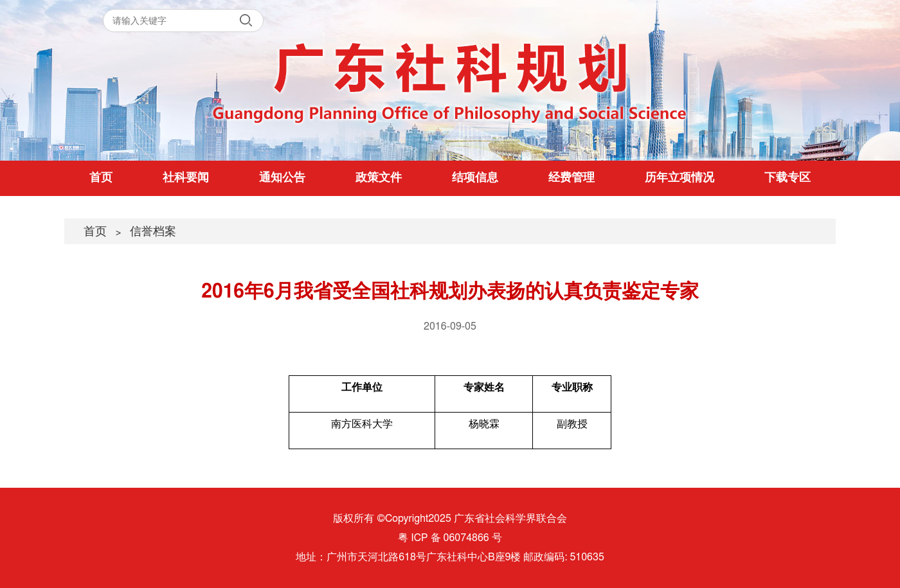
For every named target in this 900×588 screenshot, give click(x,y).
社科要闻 (186, 178)
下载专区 (788, 178)
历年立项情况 (679, 178)
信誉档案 (153, 232)
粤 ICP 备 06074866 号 (450, 538)
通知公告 (282, 178)
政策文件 (379, 178)
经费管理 (571, 178)
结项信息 (475, 178)
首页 (101, 178)
